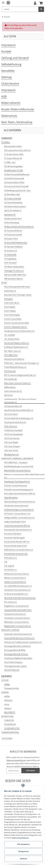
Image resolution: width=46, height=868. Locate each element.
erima (7, 704)
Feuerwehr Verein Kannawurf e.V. (18, 634)
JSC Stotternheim (12, 339)
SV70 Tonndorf (10, 263)
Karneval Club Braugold (14, 538)
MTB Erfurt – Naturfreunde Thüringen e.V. (22, 363)
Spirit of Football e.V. (13, 210)
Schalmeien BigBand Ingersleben (18, 658)
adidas (7, 684)
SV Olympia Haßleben (13, 247)
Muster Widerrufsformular (18, 109)
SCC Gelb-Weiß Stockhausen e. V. (18, 586)
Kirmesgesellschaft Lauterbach (17, 646)
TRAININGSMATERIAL (10, 732)
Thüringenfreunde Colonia (15, 666)
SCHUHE (5, 680)
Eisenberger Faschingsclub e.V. (17, 481)
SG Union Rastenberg (13, 202)
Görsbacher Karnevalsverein (16, 506)
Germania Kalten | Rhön (14, 182)
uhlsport (8, 708)
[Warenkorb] (41, 3)
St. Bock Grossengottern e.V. (16, 594)
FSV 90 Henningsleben (13, 166)
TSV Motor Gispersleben (14, 267)
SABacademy (10, 387)
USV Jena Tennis (11, 450)
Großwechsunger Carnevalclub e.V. (19, 509)
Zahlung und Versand (15, 58)
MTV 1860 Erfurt (11, 355)
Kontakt (6, 51)
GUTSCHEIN (7, 738)
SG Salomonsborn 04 (13, 406)
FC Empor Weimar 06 (13, 158)
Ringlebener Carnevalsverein (16, 606)
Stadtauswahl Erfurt (13, 218)
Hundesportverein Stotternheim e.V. (19, 331)
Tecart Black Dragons (13, 662)
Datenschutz (9, 116)
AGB (4, 96)
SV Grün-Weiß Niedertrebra (16, 242)
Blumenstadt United (13, 146)
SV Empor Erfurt (11, 239)
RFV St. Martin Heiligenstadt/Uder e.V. (20, 375)
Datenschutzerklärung (16, 760)
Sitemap (7, 77)
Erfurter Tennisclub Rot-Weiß (16, 323)
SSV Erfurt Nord (11, 414)
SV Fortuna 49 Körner (13, 231)
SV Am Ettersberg (12, 222)
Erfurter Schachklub (13, 319)
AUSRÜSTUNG (7, 716)
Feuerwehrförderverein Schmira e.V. (19, 638)
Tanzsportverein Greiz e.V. (15, 614)
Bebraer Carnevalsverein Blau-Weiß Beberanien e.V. (24, 476)
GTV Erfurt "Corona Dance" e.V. (17, 514)
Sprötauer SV (10, 214)
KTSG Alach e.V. (11, 558)
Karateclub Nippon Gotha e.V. (17, 343)
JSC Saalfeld (10, 335)
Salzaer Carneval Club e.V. (15, 582)
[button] (35, 3)
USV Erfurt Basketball (13, 434)
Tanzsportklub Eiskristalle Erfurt (18, 610)
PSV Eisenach (10, 371)
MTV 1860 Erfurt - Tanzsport (16, 462)
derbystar (8, 700)
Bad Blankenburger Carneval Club (19, 466)
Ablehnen (23, 859)
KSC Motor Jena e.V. (13, 351)
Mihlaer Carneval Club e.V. (15, 578)
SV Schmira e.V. (11, 251)
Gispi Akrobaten (11, 497)
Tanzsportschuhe (12, 688)
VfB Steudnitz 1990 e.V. (14, 279)
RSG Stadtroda (11, 379)
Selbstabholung (11, 64)
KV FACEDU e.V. (11, 570)
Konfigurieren (23, 851)
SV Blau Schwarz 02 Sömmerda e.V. (19, 226)
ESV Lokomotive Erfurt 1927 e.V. (18, 150)
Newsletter (8, 71)
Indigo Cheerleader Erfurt (15, 522)
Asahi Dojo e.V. (10, 291)
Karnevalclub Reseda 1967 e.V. (17, 542)
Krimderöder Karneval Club (16, 554)
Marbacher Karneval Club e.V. (17, 574)
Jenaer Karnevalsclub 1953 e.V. (17, 526)
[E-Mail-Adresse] (14, 771)
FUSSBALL (6, 142)
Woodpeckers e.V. (12, 454)
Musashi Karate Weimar (14, 359)
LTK (6, 562)
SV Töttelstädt (10, 255)
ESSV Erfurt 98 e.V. (12, 303)
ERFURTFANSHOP (12, 670)
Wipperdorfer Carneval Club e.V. (18, 626)
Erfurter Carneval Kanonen (16, 485)
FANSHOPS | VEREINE (10, 630)
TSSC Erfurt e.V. (11, 426)
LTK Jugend (9, 566)
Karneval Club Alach (13, 534)
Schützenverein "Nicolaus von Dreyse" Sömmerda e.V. (20, 401)
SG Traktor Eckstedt (13, 198)
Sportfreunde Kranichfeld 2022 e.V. (19, 410)
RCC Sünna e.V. (11, 602)
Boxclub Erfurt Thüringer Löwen (18, 295)
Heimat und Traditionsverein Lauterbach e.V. (23, 642)
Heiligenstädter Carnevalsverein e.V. (20, 518)
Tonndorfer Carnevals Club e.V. (17, 618)
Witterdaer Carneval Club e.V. (17, 622)
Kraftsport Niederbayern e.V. (16, 347)
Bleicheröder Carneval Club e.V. (17, 470)
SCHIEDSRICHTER (12, 728)
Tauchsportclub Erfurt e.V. (15, 422)
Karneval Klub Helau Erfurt (16, 546)
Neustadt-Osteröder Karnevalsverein (20, 598)
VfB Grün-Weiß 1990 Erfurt (15, 275)
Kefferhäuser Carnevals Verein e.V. (19, 550)
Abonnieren (31, 771)
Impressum (8, 45)
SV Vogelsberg (10, 259)
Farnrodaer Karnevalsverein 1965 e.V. (20, 493)
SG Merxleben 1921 (12, 194)
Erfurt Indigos (10, 311)
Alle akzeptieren (23, 844)
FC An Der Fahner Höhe (14, 154)
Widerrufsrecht (11, 103)
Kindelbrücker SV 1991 (14, 170)
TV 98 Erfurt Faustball (13, 430)
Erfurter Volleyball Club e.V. (16, 327)
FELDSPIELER (10, 724)
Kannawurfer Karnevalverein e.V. (18, 530)
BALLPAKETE (10, 712)
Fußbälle (5, 692)
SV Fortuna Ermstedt (13, 235)
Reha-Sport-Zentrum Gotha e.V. (18, 383)
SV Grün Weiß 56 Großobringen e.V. (19, 418)
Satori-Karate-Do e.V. (13, 391)
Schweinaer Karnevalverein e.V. (17, 590)
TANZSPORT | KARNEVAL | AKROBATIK (17, 458)
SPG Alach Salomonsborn (15, 206)
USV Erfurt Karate (12, 438)
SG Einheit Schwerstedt (14, 178)
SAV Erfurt (9, 395)
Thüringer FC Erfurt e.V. (14, 271)
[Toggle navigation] (3, 2)
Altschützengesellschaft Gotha (17, 287)
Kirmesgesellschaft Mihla (15, 650)
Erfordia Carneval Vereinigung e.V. (19, 489)
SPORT (4, 283)
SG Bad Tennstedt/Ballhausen (17, 174)
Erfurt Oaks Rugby (12, 315)
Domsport (8, 299)
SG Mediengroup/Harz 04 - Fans (17, 190)
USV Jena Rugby (11, 442)
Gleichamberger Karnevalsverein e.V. (20, 502)
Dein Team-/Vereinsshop (17, 122)
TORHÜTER (9, 720)
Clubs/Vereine (10, 83)
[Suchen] (20, 9)
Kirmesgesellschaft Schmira (16, 654)
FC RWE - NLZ (10, 162)
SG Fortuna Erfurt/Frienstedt (16, 186)
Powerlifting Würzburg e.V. (15, 367)
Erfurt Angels (10, 307)
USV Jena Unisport (12, 446)
